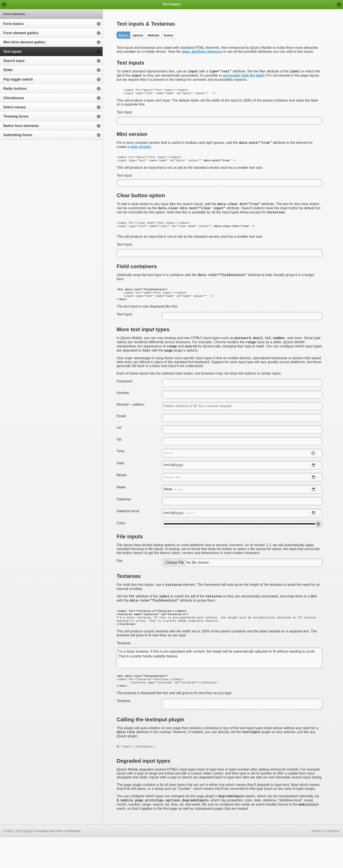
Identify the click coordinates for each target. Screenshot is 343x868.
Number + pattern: (131, 422)
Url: (119, 445)
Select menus (15, 107)
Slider (8, 70)
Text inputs (12, 52)
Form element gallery (21, 33)
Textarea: (124, 666)
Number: (123, 410)
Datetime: (124, 516)
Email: (121, 433)
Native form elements (21, 126)
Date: (121, 480)
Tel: (119, 457)
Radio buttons (15, 89)
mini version (140, 151)
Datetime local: (128, 528)
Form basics (14, 24)
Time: (121, 468)
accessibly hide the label (243, 77)
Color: (121, 540)
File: (120, 578)
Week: (122, 504)
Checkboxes (14, 98)
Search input (14, 61)
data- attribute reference (202, 52)
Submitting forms (18, 135)
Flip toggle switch (18, 79)
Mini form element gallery (24, 42)
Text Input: (125, 115)
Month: (122, 492)
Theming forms (16, 116)
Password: (125, 398)
